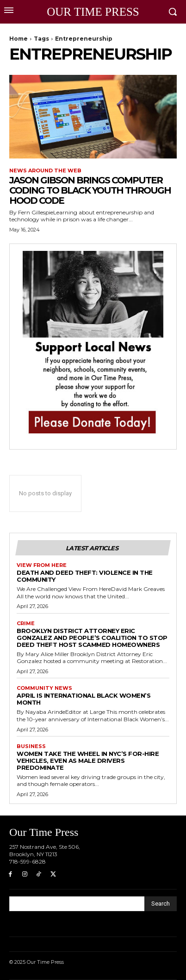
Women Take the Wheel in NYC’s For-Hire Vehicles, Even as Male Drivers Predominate (88, 761)
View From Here (42, 565)
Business (31, 746)
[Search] (161, 904)
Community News (44, 688)
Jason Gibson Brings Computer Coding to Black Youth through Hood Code (90, 190)
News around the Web (45, 171)
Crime (26, 624)
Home (19, 39)
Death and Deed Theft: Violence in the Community (85, 576)
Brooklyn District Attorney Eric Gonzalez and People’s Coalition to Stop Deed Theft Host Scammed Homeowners (92, 638)
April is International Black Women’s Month (84, 699)
